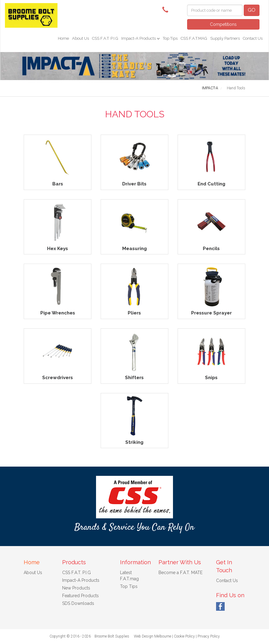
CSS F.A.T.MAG (194, 38)
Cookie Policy (184, 636)
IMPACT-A (210, 88)
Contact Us (253, 38)
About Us (80, 38)
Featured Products (80, 596)
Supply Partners (225, 38)
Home (63, 38)
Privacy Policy (209, 636)
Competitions (223, 24)
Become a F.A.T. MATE (181, 573)
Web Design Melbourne (153, 636)
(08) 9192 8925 (167, 9)
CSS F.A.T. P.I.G (105, 38)
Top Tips (170, 38)
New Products (76, 588)
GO (252, 10)
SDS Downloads (78, 603)
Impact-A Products (139, 38)
